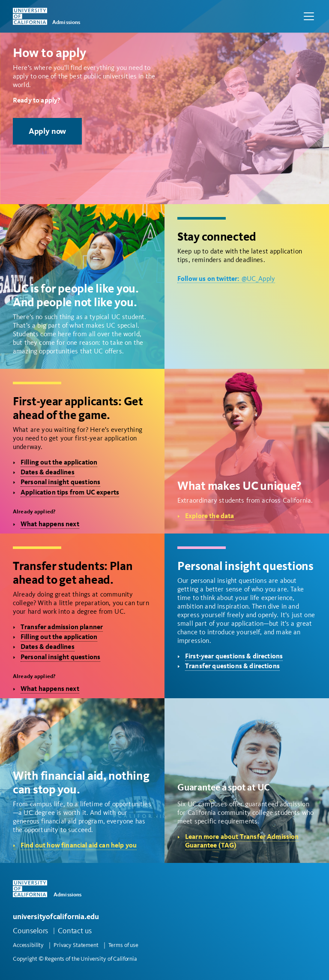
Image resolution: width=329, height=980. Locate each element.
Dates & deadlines (48, 472)
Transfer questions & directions (232, 666)
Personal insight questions (60, 482)
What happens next (50, 524)
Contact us (75, 931)
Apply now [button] (47, 131)
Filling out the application (59, 462)
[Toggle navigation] (309, 16)
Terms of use (123, 945)
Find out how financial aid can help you (79, 845)
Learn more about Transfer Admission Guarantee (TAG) (242, 841)
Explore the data (210, 516)
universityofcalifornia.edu (56, 916)
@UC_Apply (226, 279)
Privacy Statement (76, 945)
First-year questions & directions (234, 656)
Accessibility (28, 945)
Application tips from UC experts (70, 492)
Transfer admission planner (62, 627)
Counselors (30, 931)
